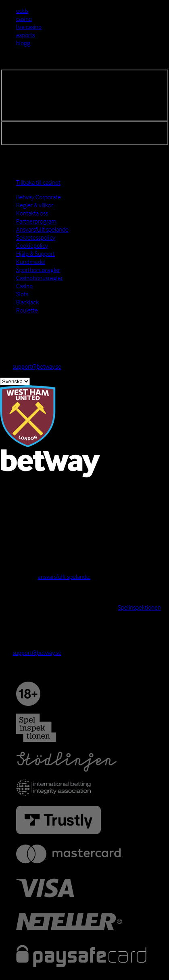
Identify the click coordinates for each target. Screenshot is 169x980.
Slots (22, 294)
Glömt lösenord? (27, 136)
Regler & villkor (35, 205)
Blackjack (27, 302)
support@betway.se (37, 366)
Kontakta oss (32, 213)
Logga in (10, 65)
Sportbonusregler (38, 270)
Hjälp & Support (35, 253)
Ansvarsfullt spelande (42, 229)
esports (25, 35)
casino (24, 19)
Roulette (27, 310)
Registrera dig (24, 128)
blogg (23, 43)
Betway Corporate (39, 197)
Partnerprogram (36, 221)
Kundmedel (31, 262)
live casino (29, 27)
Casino (24, 286)
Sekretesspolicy (36, 237)
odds (22, 11)
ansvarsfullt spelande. (64, 577)
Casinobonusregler (40, 278)
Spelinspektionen (139, 607)
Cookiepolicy (32, 245)
